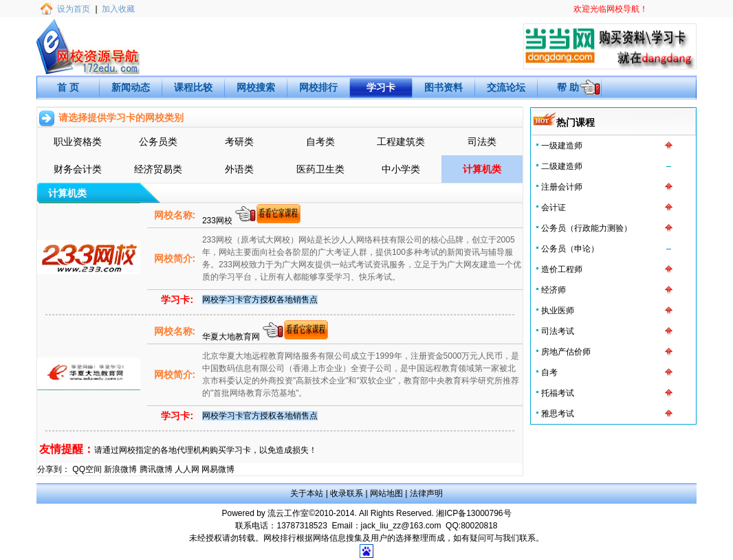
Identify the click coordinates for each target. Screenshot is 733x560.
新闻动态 (131, 87)
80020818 (479, 526)
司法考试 (558, 331)
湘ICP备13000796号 (473, 513)
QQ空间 (87, 469)
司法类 (482, 142)
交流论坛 (506, 87)
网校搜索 (256, 87)
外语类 (239, 169)
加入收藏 (118, 9)
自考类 (320, 142)
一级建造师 (562, 146)
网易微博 (218, 469)
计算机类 (482, 169)
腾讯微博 (156, 469)
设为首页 (74, 9)
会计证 (554, 208)
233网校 (218, 221)
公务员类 (158, 142)
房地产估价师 (566, 352)
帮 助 (568, 87)
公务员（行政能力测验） (587, 228)
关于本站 (307, 493)
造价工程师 (562, 269)
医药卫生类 (320, 169)
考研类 (239, 142)
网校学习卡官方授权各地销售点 (260, 300)
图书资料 (444, 87)
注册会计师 (562, 187)
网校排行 (318, 87)
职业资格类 (78, 142)
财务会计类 (78, 169)
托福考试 (558, 393)
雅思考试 (558, 414)
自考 (549, 372)
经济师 (554, 290)
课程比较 (193, 87)
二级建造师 (562, 166)
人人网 (187, 469)
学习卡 (381, 87)
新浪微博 (120, 469)
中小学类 (401, 169)
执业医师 (558, 311)
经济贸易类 (158, 169)
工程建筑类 (401, 142)
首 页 (68, 87)
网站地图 (386, 493)
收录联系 (347, 493)
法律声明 (426, 493)
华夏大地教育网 (232, 337)
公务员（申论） (570, 249)
